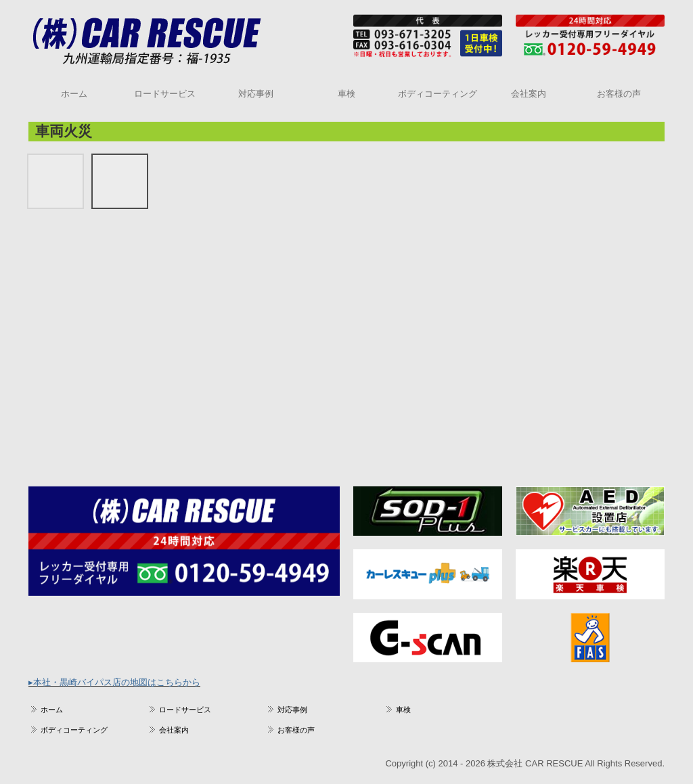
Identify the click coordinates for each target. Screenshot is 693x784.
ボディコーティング (438, 94)
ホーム (74, 94)
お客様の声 (619, 94)
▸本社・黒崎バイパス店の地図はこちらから (114, 682)
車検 (346, 94)
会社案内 (529, 94)
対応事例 (256, 94)
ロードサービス (165, 94)
